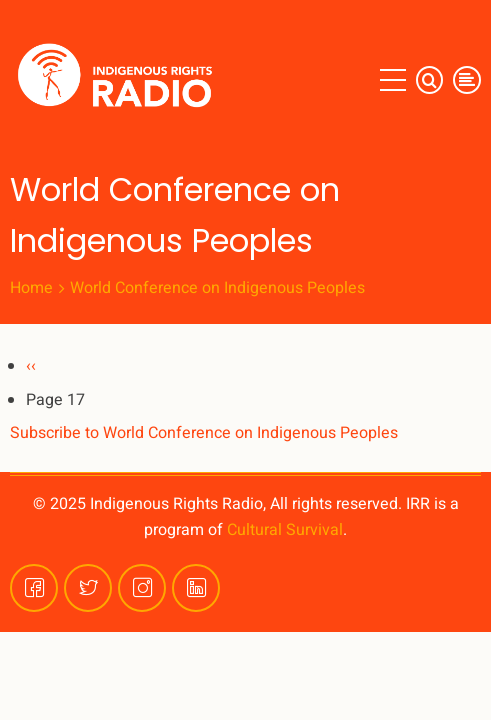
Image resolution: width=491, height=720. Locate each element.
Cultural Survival (285, 530)
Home (31, 288)
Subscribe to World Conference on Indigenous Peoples (204, 433)
